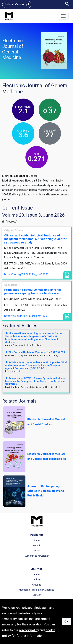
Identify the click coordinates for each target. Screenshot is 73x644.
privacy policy (29, 630)
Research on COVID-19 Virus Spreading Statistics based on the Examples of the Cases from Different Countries (36, 381)
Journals (36, 546)
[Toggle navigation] (63, 16)
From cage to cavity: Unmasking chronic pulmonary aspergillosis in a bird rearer (33, 292)
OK (66, 621)
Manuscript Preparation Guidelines (37, 590)
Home (36, 540)
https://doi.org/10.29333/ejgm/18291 (26, 316)
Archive (37, 580)
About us (36, 585)
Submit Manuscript (17, 4)
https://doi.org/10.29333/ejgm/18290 (26, 274)
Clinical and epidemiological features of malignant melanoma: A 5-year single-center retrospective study (35, 239)
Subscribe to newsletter (37, 556)
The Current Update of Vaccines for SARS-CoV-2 (35, 352)
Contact (37, 551)
